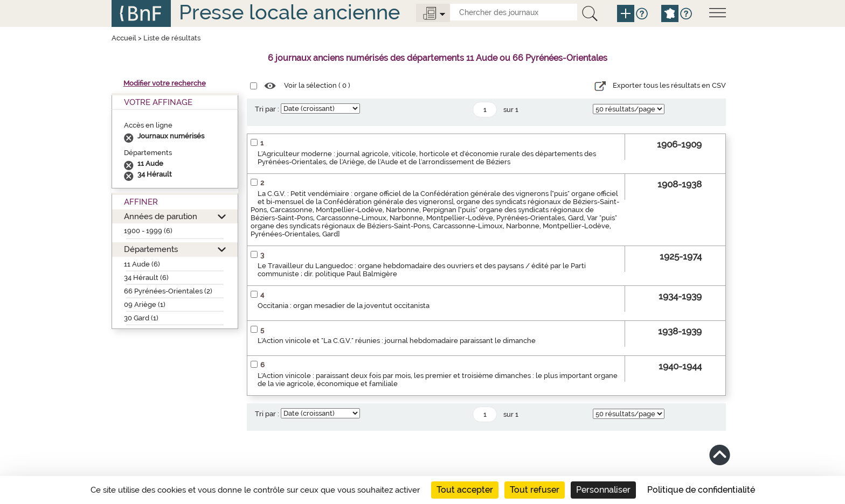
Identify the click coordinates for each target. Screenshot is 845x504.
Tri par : (267, 109)
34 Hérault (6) (146, 278)
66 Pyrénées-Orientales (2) (168, 291)
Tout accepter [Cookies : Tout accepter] (465, 490)
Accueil (124, 38)
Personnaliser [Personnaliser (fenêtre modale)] (603, 490)
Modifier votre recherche (165, 83)
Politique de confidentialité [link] (701, 490)
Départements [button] (151, 249)
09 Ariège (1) (145, 304)
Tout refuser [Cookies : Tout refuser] (535, 490)
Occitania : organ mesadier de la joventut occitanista (344, 306)
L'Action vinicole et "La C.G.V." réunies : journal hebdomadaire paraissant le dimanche (397, 341)
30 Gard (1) (141, 318)
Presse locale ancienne (289, 12)
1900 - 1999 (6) (148, 231)
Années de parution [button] (161, 216)
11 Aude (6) (142, 264)
